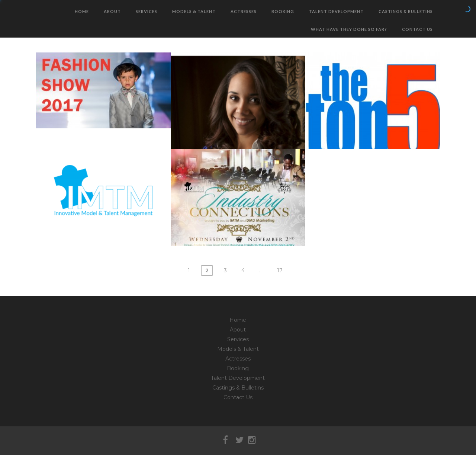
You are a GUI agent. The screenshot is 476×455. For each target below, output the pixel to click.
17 (280, 270)
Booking (283, 11)
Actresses (244, 11)
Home (82, 11)
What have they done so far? (349, 29)
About (112, 11)
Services (147, 11)
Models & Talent (194, 11)
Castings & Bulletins (406, 11)
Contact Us (417, 29)
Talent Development (336, 11)
